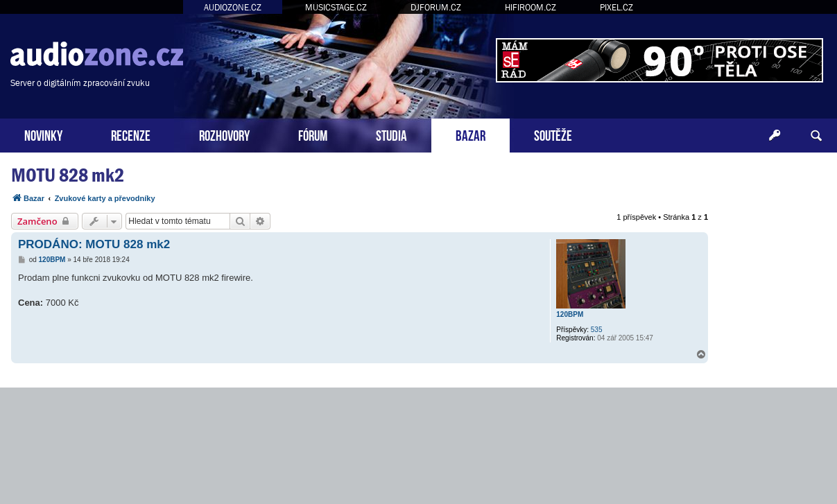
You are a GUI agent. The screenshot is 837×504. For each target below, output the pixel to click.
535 (597, 330)
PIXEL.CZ (616, 7)
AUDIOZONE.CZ (233, 7)
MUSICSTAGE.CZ (336, 7)
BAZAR (471, 134)
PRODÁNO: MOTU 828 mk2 (94, 244)
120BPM (570, 314)
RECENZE (131, 134)
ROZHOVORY (224, 134)
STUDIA (391, 134)
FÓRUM (313, 134)
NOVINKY (43, 134)
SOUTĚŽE (553, 134)
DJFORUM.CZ (436, 7)
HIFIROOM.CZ (530, 7)
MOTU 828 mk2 (68, 175)
